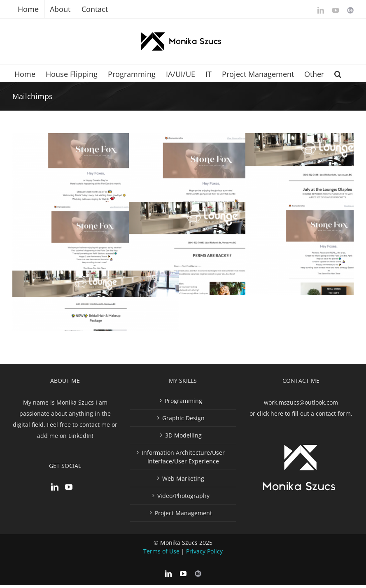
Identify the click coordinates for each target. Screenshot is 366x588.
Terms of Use (161, 551)
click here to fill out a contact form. (305, 413)
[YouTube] (69, 487)
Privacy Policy (204, 551)
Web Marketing (183, 478)
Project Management (183, 513)
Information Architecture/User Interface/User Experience (183, 457)
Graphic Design (183, 418)
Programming (183, 401)
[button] (338, 73)
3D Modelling (183, 435)
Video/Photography (183, 496)
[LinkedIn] (55, 487)
